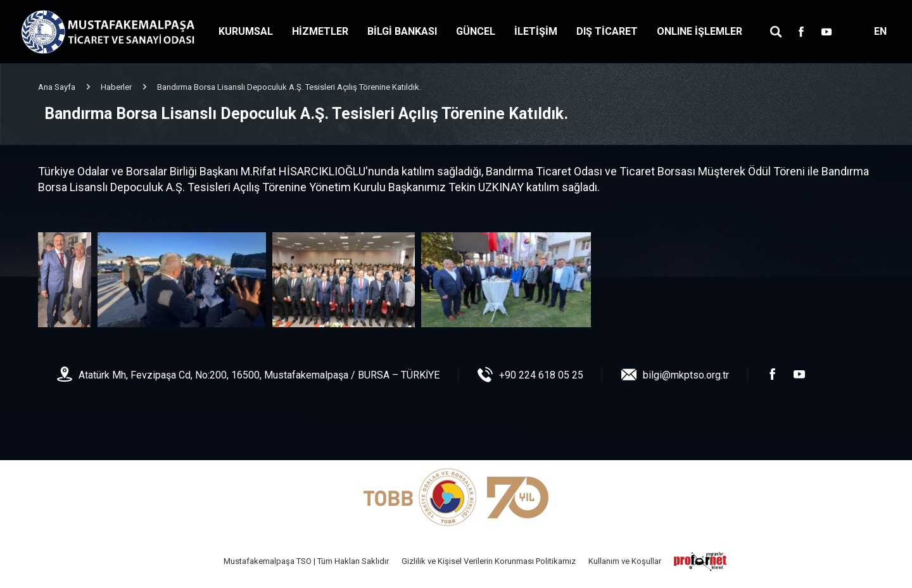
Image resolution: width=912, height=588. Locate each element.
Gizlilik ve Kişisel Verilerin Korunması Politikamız (489, 561)
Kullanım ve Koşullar (625, 561)
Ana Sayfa (57, 87)
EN (880, 31)
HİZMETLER (320, 31)
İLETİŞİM (536, 31)
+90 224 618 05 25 (541, 375)
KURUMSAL (246, 31)
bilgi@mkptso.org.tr (686, 375)
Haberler (116, 87)
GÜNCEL (476, 31)
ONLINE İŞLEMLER (700, 31)
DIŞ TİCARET (607, 31)
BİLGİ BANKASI (402, 31)
